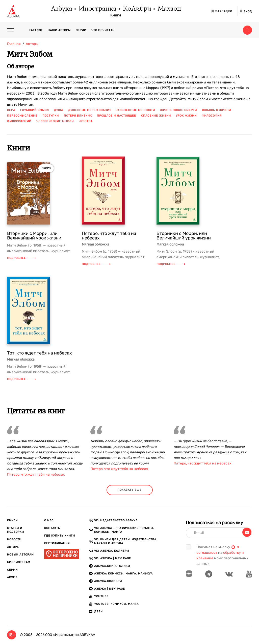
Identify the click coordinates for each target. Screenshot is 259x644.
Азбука (61, 9)
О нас (49, 520)
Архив (12, 577)
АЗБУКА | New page (110, 589)
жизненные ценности (136, 110)
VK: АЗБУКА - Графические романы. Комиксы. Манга (124, 530)
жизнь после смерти (178, 110)
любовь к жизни (216, 110)
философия (212, 116)
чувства (86, 121)
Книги (116, 15)
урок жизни (186, 116)
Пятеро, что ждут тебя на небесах (109, 236)
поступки (51, 116)
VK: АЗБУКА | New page (113, 558)
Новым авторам (20, 555)
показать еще (129, 490)
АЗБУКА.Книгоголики (112, 566)
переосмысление (22, 116)
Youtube (101, 596)
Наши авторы (59, 30)
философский (19, 121)
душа (59, 110)
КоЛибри (137, 9)
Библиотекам (19, 562)
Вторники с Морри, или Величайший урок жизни (34, 236)
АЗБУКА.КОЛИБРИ (108, 581)
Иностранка (97, 9)
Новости (14, 539)
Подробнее (21, 258)
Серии (81, 30)
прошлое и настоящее (116, 116)
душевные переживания (90, 110)
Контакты (52, 528)
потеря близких (78, 116)
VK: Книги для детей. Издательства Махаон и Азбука (125, 541)
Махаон (169, 9)
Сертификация (57, 543)
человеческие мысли (55, 121)
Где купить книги (60, 536)
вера (11, 110)
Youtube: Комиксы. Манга (116, 604)
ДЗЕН (98, 612)
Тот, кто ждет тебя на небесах (40, 353)
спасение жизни (156, 116)
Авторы (13, 547)
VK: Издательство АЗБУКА (116, 520)
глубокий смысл (35, 110)
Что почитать (103, 30)
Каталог (36, 30)
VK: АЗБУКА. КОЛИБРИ (112, 551)
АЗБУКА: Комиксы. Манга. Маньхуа (123, 574)
